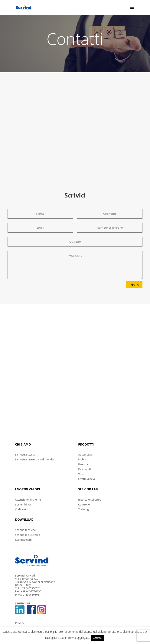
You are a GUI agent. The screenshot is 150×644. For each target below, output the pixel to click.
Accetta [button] (97, 638)
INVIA (134, 285)
